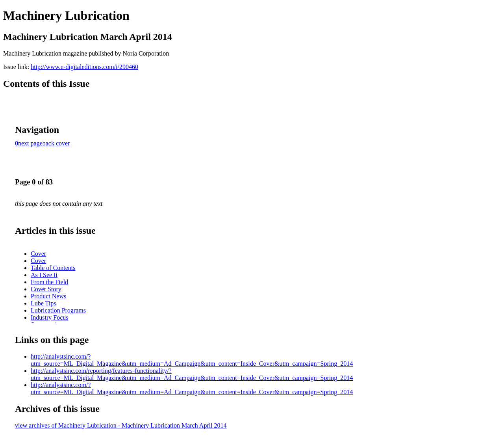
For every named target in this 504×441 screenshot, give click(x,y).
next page (30, 143)
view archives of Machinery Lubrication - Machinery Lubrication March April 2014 (121, 425)
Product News (48, 296)
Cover (38, 254)
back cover (56, 143)
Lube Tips (43, 303)
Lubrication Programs (58, 310)
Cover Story (46, 289)
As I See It (44, 275)
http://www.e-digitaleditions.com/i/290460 (84, 67)
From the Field (49, 282)
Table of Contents (53, 268)
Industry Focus (50, 317)
